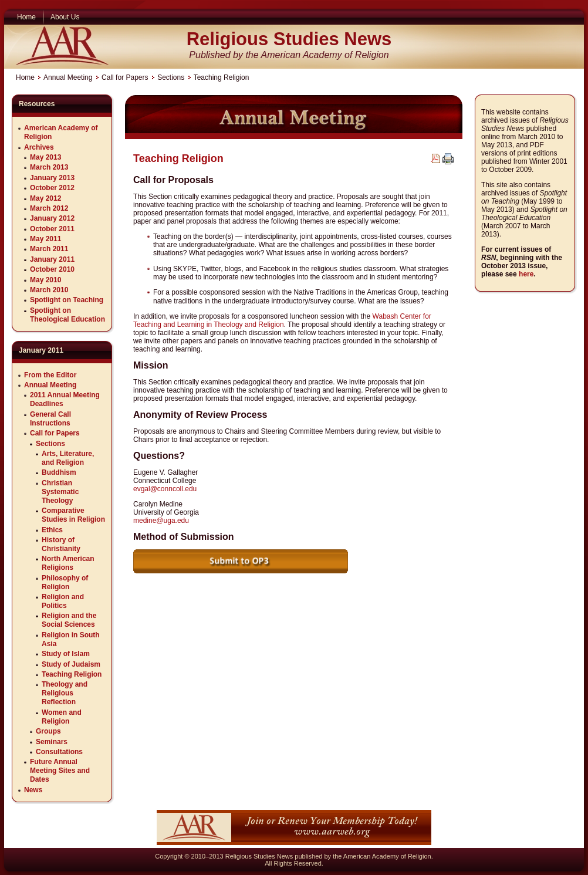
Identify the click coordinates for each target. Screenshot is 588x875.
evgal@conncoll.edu (165, 489)
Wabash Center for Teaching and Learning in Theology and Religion (282, 320)
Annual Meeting (68, 77)
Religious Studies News (289, 39)
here (526, 274)
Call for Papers (125, 77)
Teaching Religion (178, 158)
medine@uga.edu (161, 521)
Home (25, 77)
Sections (171, 77)
